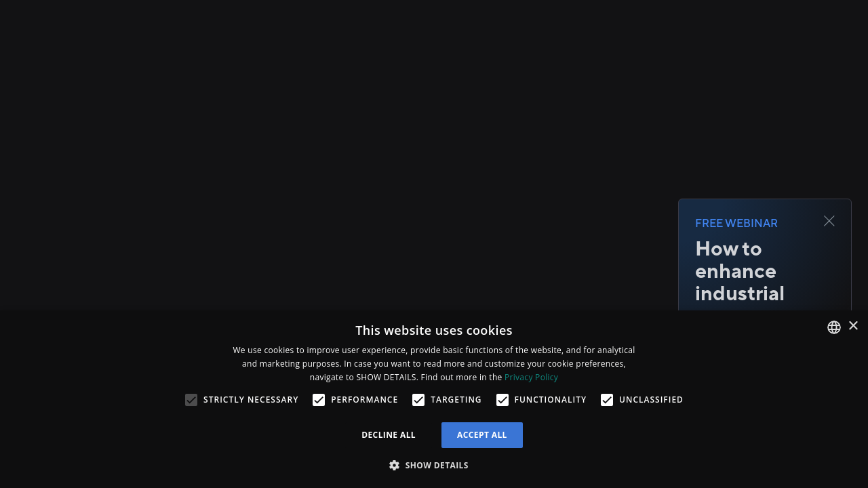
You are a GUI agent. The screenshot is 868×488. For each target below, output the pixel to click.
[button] (434, 465)
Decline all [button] (389, 435)
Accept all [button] (482, 435)
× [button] (853, 326)
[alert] (434, 399)
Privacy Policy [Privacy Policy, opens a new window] (531, 377)
